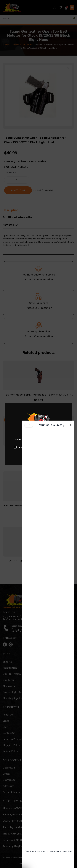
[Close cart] (29, 425)
